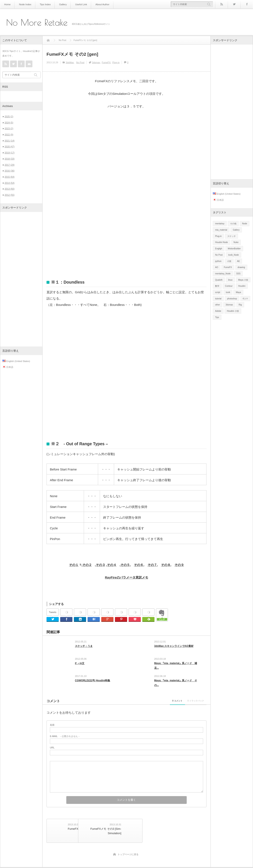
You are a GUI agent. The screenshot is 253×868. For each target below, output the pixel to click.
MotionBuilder (234, 249)
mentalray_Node (223, 274)
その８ (166, 565)
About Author (96, 4)
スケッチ (232, 236)
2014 (10, 183)
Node (245, 224)
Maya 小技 (243, 280)
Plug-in (116, 62)
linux (230, 280)
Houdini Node (222, 242)
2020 (10, 147)
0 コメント (158, 705)
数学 (217, 286)
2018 (10, 159)
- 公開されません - (65, 741)
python (218, 261)
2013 (10, 189)
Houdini (242, 286)
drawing (241, 267)
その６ (139, 565)
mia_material (221, 230)
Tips (217, 317)
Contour (229, 286)
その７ (152, 565)
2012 (10, 195)
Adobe (218, 311)
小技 (229, 261)
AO (217, 267)
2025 (9, 116)
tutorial (218, 299)
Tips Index (42, 4)
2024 (9, 123)
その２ (87, 565)
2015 (10, 177)
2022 (9, 135)
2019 (10, 153)
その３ (101, 565)
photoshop (232, 299)
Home (7, 4)
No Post (80, 62)
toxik (228, 292)
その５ (125, 565)
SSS (238, 274)
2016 (10, 171)
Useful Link (76, 4)
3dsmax (96, 62)
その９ (179, 565)
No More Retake (37, 22)
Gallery (59, 4)
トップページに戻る (128, 855)
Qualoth (219, 280)
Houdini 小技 (233, 311)
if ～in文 (80, 665)
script (218, 292)
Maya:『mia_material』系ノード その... (176, 686)
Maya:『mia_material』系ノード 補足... (176, 667)
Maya (238, 292)
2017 (10, 165)
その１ (74, 565)
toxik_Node (234, 255)
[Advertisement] (21, 279)
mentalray (220, 224)
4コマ (245, 299)
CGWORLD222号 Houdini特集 (93, 683)
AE (238, 261)
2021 (10, 141)
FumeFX (106, 62)
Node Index (24, 4)
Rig (240, 305)
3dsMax (70, 62)
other (218, 305)
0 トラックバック (189, 705)
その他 (233, 224)
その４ (112, 565)
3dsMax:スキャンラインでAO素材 (174, 646)
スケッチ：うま (84, 646)
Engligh (219, 249)
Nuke (236, 242)
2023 (9, 128)
